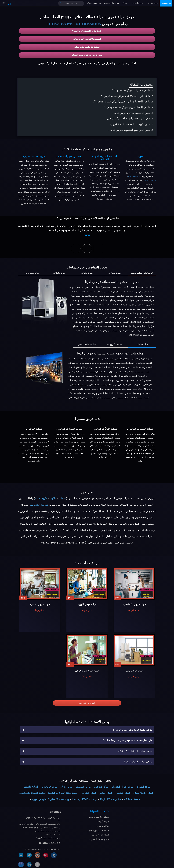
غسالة (62, 498)
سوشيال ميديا (137, 3)
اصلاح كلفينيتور (30, 787)
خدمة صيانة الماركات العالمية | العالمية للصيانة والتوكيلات (49, 793)
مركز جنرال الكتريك (122, 787)
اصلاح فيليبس (123, 793)
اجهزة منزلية (153, 3)
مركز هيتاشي (101, 787)
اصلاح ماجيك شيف (143, 793)
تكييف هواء (41, 498)
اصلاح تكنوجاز (89, 793)
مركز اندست (143, 787)
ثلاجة (53, 498)
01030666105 (88, 24)
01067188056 (60, 24)
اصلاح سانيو (106, 793)
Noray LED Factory (84, 799)
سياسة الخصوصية (111, 3)
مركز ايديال (66, 787)
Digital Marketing (58, 799)
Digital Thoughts (111, 799)
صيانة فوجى (166, 3)
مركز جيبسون (83, 787)
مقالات (124, 3)
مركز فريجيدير (49, 787)
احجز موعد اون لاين (94, 3)
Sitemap (56, 812)
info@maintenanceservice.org (36, 849)
